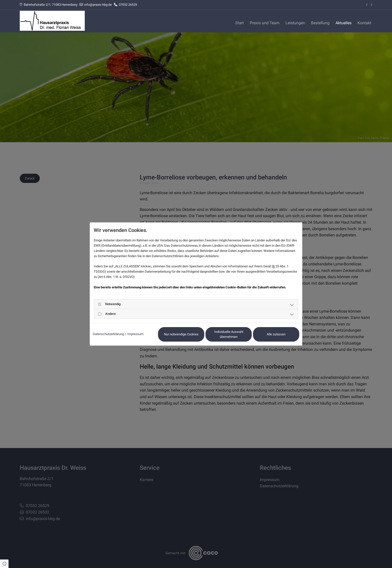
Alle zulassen (276, 334)
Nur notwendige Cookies (181, 334)
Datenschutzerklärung (108, 334)
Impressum (135, 334)
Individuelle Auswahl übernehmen (229, 334)
